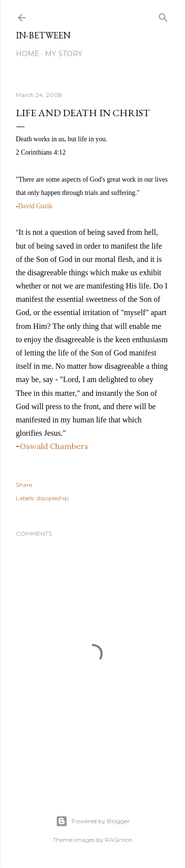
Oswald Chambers (54, 446)
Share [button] (24, 485)
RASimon (119, 840)
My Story (64, 54)
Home (28, 54)
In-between (43, 35)
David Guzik (36, 206)
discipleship (53, 498)
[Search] (163, 16)
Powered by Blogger (93, 821)
